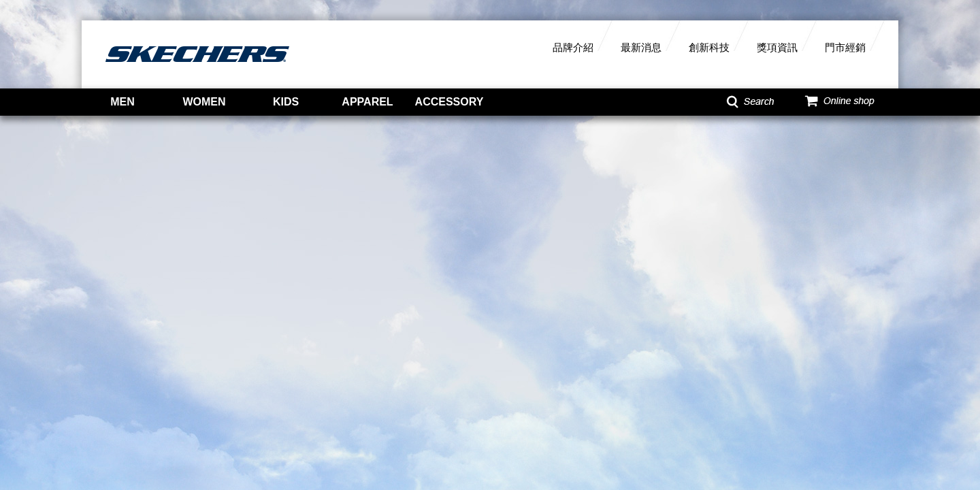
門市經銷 (845, 47)
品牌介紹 (573, 47)
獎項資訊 (777, 47)
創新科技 (709, 47)
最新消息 (641, 47)
